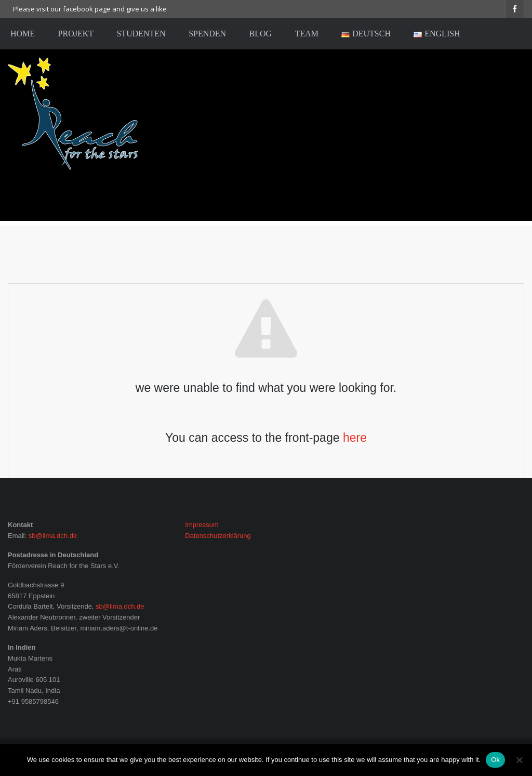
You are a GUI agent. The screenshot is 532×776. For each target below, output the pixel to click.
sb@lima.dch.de (53, 536)
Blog (261, 34)
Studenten (141, 34)
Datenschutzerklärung (218, 536)
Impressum (202, 525)
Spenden (207, 34)
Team (307, 34)
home (23, 34)
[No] (519, 760)
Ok (495, 760)
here (355, 438)
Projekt (76, 34)
